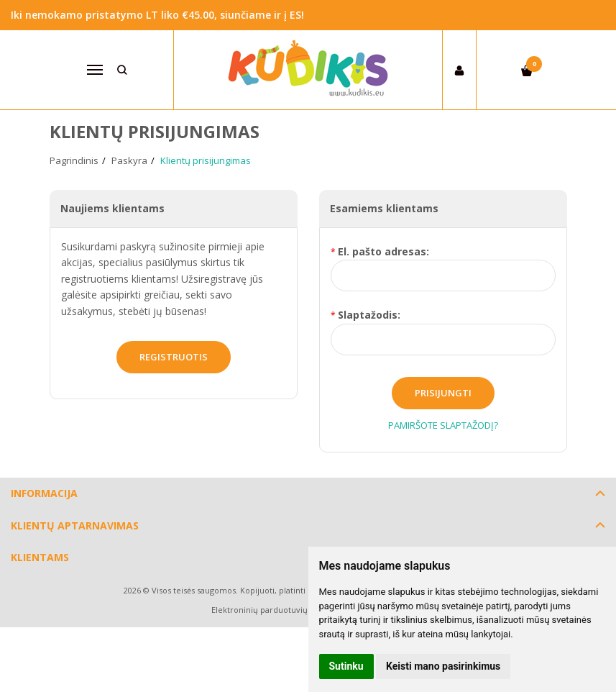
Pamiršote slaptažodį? (443, 425)
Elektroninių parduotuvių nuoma (274, 610)
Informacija (44, 493)
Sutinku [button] (346, 666)
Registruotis (174, 357)
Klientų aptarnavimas (75, 525)
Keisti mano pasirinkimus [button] (443, 666)
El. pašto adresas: (383, 251)
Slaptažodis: (369, 315)
